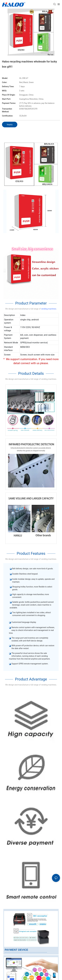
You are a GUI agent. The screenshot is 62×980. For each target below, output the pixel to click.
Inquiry (10, 125)
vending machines (49, 309)
